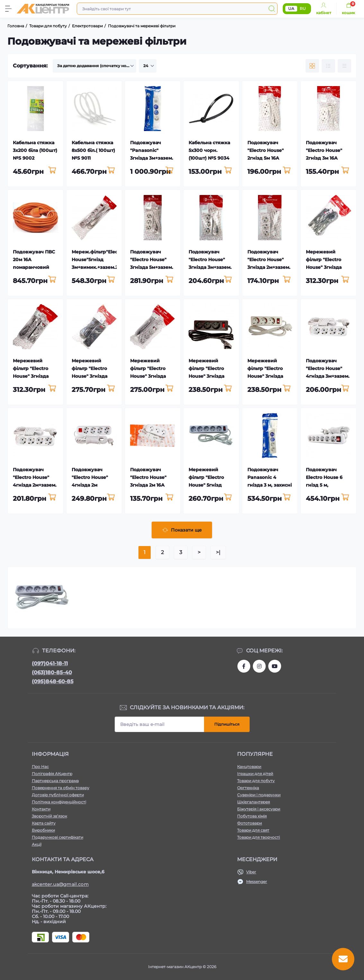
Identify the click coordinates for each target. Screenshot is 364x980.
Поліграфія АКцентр (52, 774)
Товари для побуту (256, 781)
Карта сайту (44, 823)
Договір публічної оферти (58, 795)
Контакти (41, 809)
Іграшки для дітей (255, 774)
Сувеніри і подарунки (259, 795)
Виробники (43, 830)
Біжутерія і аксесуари (259, 809)
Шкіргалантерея (253, 802)
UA (291, 9)
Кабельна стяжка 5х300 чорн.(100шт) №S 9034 (209, 150)
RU (303, 9)
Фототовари (249, 823)
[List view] (328, 66)
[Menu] (8, 9)
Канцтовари (249, 767)
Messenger (257, 882)
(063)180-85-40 (52, 672)
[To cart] (52, 171)
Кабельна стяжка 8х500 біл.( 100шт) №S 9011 (93, 150)
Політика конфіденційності (59, 802)
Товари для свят (253, 830)
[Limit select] (148, 66)
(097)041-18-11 (50, 663)
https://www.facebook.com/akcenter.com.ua (244, 666)
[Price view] (344, 66)
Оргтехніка (248, 788)
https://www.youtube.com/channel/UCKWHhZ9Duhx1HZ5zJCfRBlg (275, 666)
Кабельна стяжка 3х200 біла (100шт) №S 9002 (35, 150)
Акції (37, 844)
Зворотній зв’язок (49, 816)
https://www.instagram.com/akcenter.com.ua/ (259, 666)
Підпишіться (227, 724)
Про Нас (40, 767)
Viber (251, 872)
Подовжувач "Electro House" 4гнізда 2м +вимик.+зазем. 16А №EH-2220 (90, 485)
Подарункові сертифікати (58, 837)
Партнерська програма (55, 781)
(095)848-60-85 (53, 681)
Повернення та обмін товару (61, 788)
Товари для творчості (258, 837)
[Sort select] (94, 66)
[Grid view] (312, 66)
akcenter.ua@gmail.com (60, 884)
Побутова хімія (252, 816)
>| (218, 552)
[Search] (272, 9)
